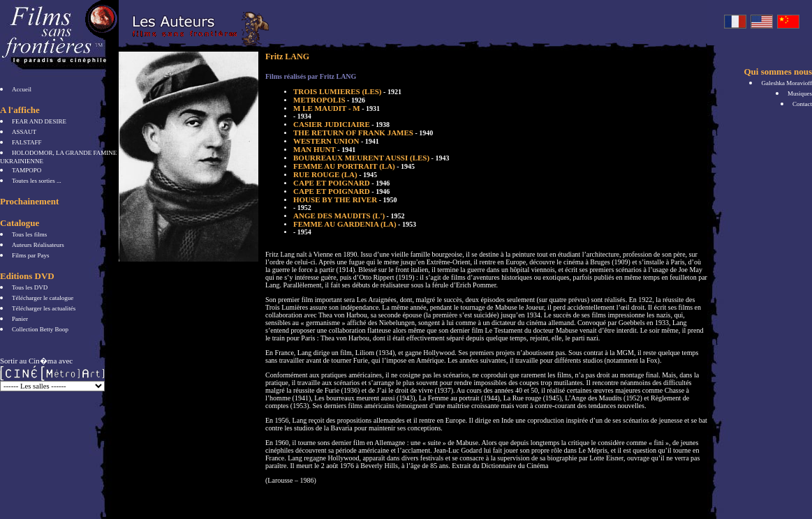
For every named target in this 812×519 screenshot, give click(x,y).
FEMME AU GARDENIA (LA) (355, 224)
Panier (20, 319)
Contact (802, 104)
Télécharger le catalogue (43, 298)
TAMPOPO (27, 170)
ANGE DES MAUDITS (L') (349, 216)
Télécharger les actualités (44, 308)
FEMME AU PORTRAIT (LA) (354, 166)
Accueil (22, 89)
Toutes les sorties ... (37, 181)
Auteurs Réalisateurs (38, 245)
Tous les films (29, 234)
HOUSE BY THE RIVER (345, 200)
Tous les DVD (30, 287)
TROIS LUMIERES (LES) (347, 91)
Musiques (800, 93)
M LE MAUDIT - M (337, 108)
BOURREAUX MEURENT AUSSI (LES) (371, 158)
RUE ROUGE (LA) (335, 174)
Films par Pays (31, 255)
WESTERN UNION (336, 141)
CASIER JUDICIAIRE (341, 124)
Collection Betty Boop (40, 329)
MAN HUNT (324, 149)
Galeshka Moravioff (787, 83)
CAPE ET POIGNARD (341, 183)
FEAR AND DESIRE (39, 121)
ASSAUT (24, 132)
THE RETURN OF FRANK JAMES (363, 133)
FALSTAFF (27, 142)
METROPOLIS (329, 100)
